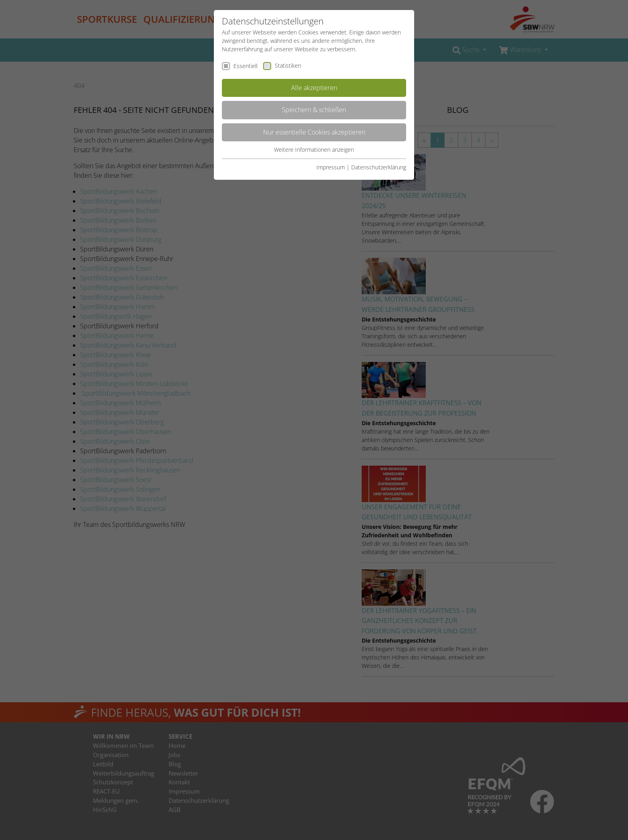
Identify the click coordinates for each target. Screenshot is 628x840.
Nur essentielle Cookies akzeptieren (314, 132)
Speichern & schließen (314, 110)
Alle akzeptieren (314, 88)
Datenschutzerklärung (379, 167)
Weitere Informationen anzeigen (314, 150)
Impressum (331, 167)
